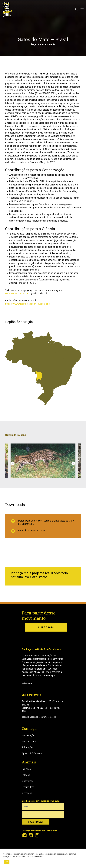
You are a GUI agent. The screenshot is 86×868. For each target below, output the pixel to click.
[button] (82, 9)
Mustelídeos (28, 781)
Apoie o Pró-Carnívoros (33, 753)
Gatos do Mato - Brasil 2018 (32, 530)
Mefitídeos (27, 793)
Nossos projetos (30, 741)
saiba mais (27, 683)
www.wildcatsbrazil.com (17, 294)
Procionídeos (28, 787)
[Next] (73, 463)
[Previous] (13, 463)
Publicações (28, 747)
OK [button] (7, 862)
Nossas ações (29, 735)
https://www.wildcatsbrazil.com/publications (27, 304)
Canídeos (26, 769)
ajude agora (46, 627)
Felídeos (26, 775)
